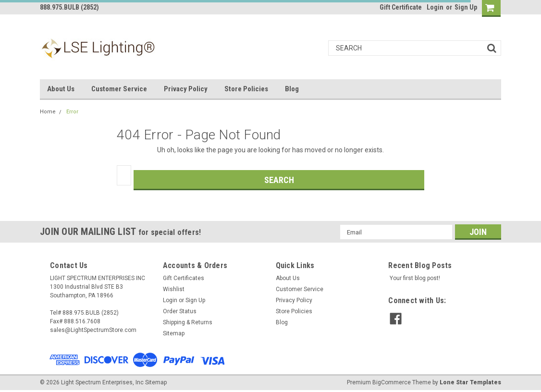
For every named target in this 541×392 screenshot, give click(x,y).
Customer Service (119, 89)
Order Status (180, 311)
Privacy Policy (186, 89)
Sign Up (466, 7)
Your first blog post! (415, 278)
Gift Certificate (401, 7)
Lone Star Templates (470, 382)
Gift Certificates (184, 278)
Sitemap (174, 333)
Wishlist (174, 289)
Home (48, 112)
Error (72, 112)
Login (435, 7)
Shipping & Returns (188, 322)
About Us (61, 89)
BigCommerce (392, 382)
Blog (292, 89)
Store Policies (246, 89)
